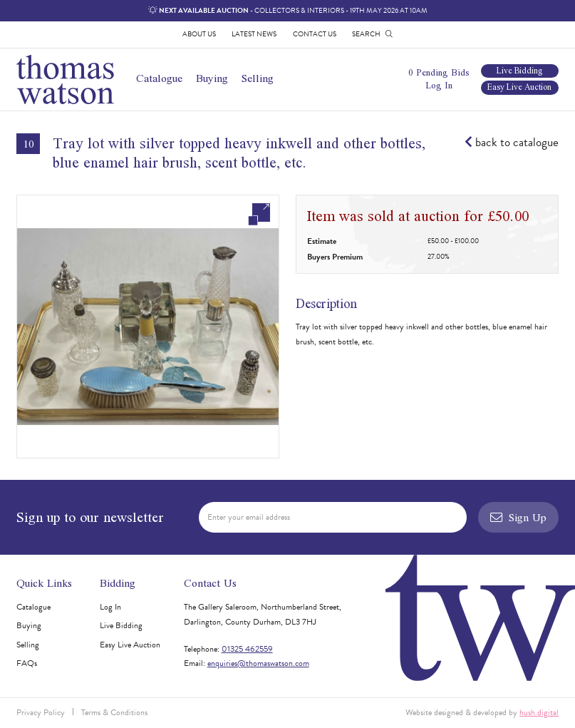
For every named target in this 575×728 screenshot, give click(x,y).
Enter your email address (249, 517)
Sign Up (518, 517)
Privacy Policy (41, 712)
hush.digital (539, 712)
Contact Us (315, 34)
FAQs (27, 663)
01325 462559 (247, 649)
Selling (258, 78)
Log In (439, 85)
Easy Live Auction (519, 88)
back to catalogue (512, 143)
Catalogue (159, 78)
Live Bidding (519, 71)
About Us (199, 34)
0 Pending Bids (439, 72)
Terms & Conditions (114, 712)
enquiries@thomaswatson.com (258, 663)
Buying (212, 78)
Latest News (254, 34)
